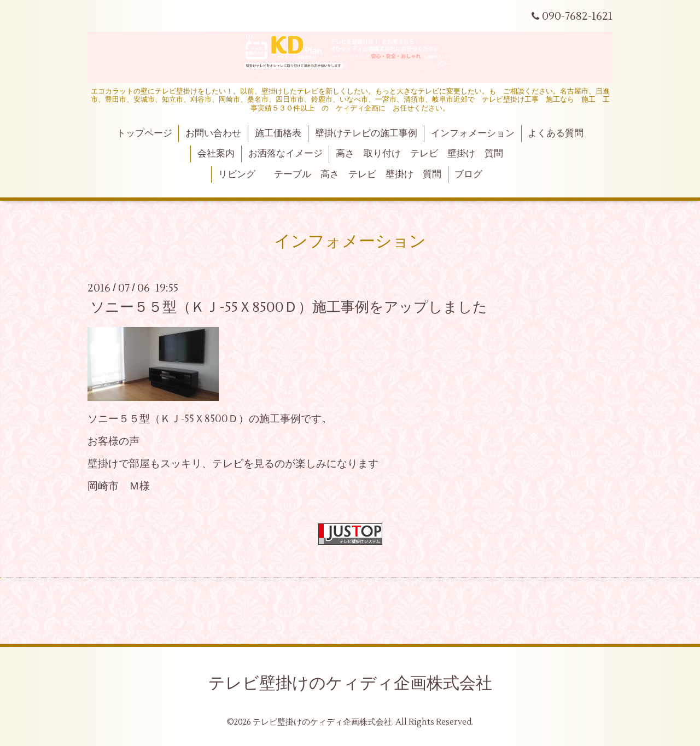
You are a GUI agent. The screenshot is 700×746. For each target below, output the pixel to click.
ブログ (468, 174)
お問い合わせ (213, 133)
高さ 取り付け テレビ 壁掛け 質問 (419, 154)
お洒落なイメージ (285, 154)
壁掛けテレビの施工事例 (366, 133)
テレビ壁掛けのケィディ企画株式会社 (350, 683)
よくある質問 (556, 133)
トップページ (144, 133)
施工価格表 (278, 133)
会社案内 (216, 154)
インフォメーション (473, 133)
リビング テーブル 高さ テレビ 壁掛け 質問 (330, 174)
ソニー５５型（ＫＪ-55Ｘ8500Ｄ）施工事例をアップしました (289, 307)
